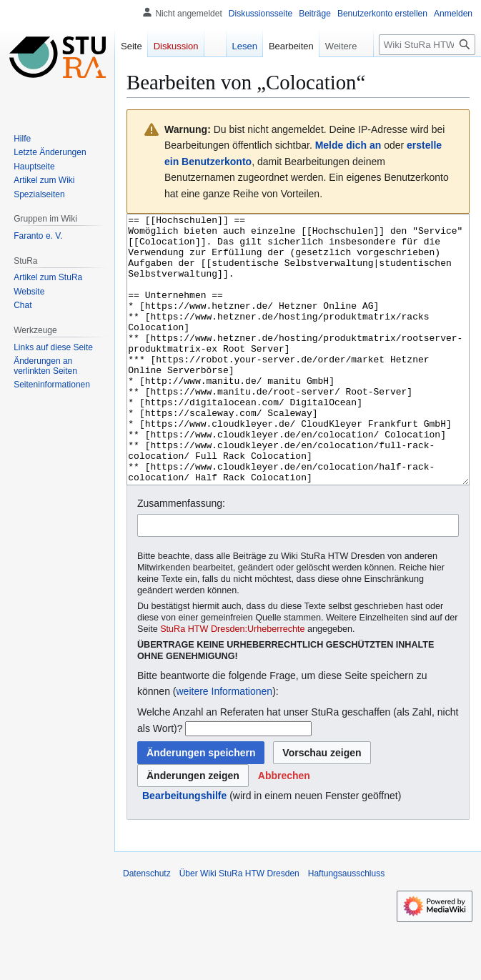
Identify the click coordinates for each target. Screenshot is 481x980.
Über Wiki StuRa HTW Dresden (239, 927)
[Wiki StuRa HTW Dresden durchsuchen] (427, 45)
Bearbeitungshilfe (184, 849)
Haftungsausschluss (346, 927)
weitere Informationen (224, 745)
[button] (284, 829)
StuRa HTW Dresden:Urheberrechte (232, 683)
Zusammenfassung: (181, 557)
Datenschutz (147, 927)
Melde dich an (348, 145)
